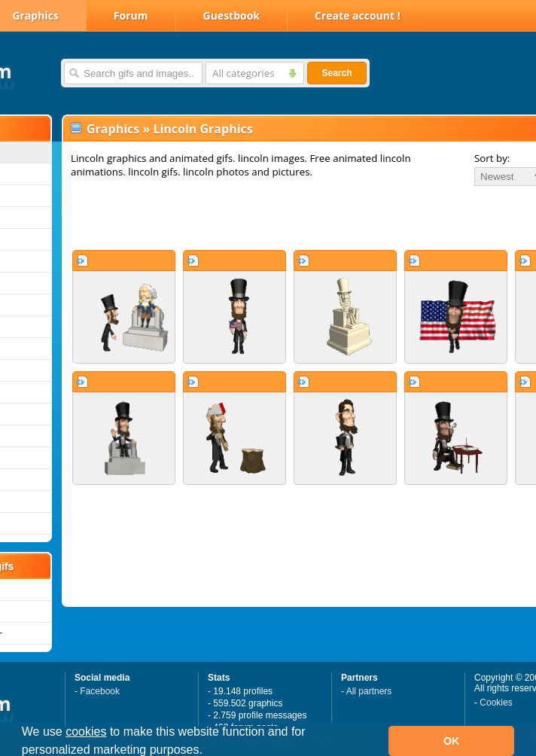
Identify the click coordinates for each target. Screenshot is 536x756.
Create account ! (358, 15)
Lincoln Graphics (203, 129)
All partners (369, 691)
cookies (86, 732)
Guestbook (232, 15)
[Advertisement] (253, 218)
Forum (131, 15)
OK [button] (452, 741)
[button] (208, 751)
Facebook (100, 691)
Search (337, 73)
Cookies (496, 703)
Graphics (113, 129)
